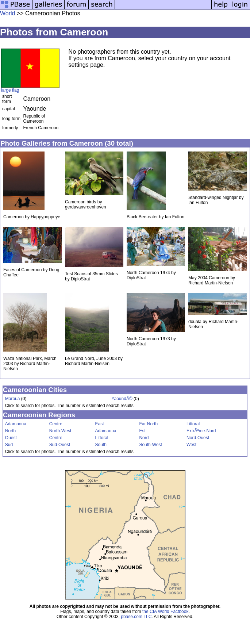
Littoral (193, 424)
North (10, 431)
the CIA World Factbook (166, 612)
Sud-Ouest (60, 445)
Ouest (11, 438)
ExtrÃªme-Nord (201, 431)
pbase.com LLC (136, 617)
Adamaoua (16, 424)
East (99, 424)
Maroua (13, 399)
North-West (60, 431)
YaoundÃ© (122, 399)
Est (142, 431)
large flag (10, 90)
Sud (9, 445)
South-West (150, 445)
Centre (56, 424)
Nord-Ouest (198, 438)
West (191, 445)
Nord (144, 438)
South (101, 445)
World (8, 13)
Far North (148, 424)
